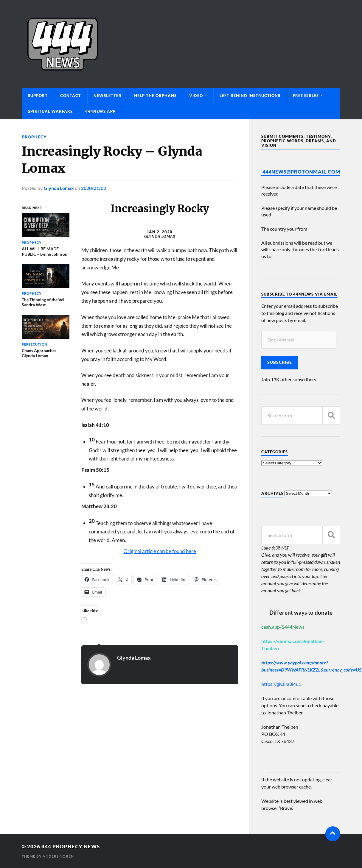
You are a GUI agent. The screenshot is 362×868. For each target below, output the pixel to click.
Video (196, 96)
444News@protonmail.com (301, 172)
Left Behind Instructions (250, 96)
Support (38, 96)
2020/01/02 (94, 188)
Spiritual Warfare (50, 111)
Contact (71, 96)
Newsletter (108, 96)
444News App (100, 111)
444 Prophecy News (71, 846)
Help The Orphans (155, 96)
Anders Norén (58, 856)
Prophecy (34, 137)
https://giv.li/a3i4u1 (281, 684)
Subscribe (280, 362)
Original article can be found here (160, 551)
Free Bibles (306, 96)
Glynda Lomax (59, 188)
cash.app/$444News (283, 627)
